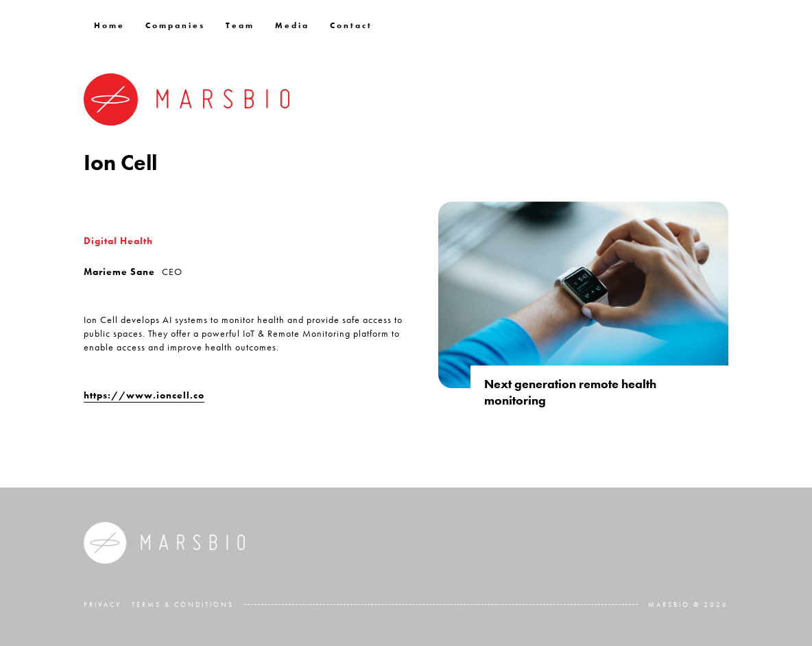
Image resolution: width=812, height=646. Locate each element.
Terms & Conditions (183, 605)
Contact (351, 25)
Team (240, 25)
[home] (187, 99)
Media (292, 25)
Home (109, 25)
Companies (175, 25)
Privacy (103, 605)
